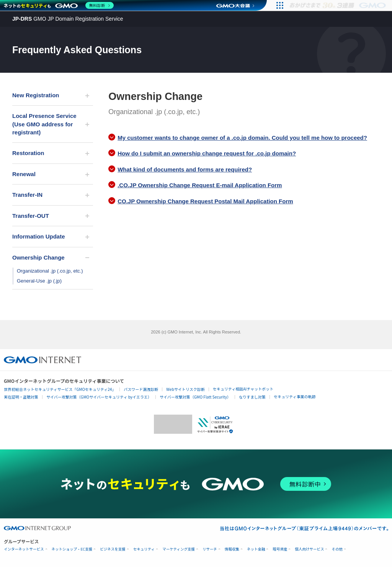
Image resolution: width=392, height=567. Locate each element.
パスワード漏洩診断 (141, 389)
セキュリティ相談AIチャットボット (243, 389)
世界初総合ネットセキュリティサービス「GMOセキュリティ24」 (60, 389)
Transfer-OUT (31, 216)
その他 (337, 549)
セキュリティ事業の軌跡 (295, 396)
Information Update (39, 236)
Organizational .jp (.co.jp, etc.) (50, 271)
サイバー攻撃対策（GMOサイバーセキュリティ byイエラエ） (99, 397)
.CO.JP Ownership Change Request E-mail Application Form (200, 185)
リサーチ (210, 549)
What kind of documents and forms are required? (185, 169)
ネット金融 (256, 549)
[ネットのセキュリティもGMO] (59, 5)
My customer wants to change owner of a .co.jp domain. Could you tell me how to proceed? (242, 138)
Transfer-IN (27, 195)
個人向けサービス (309, 549)
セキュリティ (144, 549)
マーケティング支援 (179, 549)
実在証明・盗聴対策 (21, 397)
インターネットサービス (24, 549)
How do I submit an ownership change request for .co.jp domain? (207, 153)
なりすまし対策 (252, 397)
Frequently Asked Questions (77, 50)
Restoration (28, 153)
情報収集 (232, 549)
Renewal (24, 174)
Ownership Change (38, 257)
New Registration (36, 95)
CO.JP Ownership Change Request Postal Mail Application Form (205, 201)
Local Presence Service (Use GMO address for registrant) (44, 124)
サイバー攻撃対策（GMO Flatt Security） (195, 397)
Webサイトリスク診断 (185, 389)
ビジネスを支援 (113, 549)
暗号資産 (280, 549)
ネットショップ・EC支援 (72, 549)
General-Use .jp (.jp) (39, 281)
